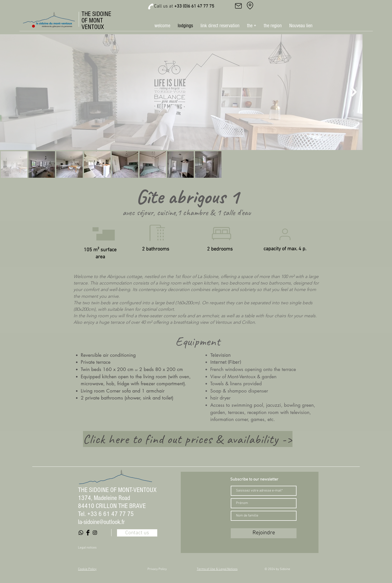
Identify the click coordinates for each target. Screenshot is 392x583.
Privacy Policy (157, 569)
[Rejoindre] (264, 533)
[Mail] (238, 6)
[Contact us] (137, 533)
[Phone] (151, 6)
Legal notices (87, 548)
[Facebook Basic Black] (88, 533)
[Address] (250, 5)
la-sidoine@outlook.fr (101, 522)
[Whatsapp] (81, 533)
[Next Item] (354, 92)
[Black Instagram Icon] (95, 533)
